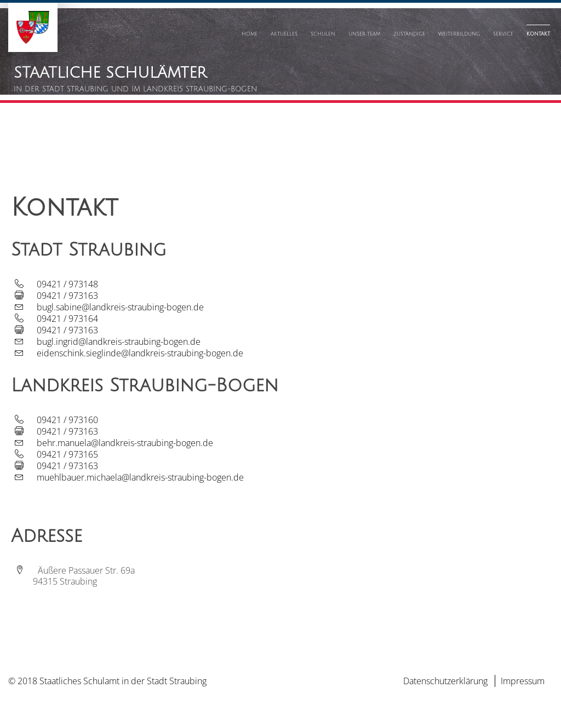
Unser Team (364, 34)
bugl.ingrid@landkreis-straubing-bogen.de (119, 342)
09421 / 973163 (67, 296)
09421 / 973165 (67, 454)
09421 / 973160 (67, 420)
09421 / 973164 (67, 319)
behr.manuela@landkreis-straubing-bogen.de (125, 443)
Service (503, 34)
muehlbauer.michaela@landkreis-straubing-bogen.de (140, 477)
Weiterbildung (459, 34)
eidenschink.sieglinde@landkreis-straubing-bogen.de (140, 353)
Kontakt (538, 34)
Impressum (523, 681)
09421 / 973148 (67, 284)
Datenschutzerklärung (445, 681)
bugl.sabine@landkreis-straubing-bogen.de (120, 307)
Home (250, 34)
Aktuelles (284, 34)
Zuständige (409, 34)
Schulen (323, 34)
